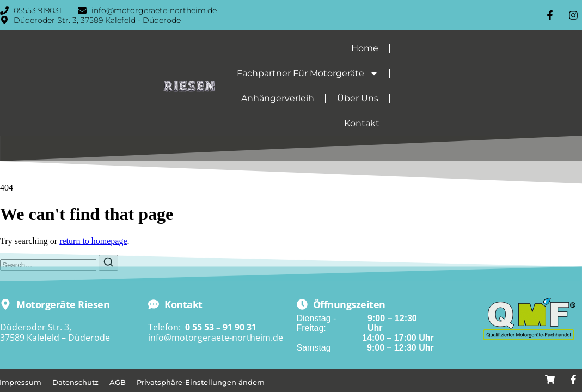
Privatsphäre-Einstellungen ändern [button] (201, 382)
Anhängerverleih (278, 98)
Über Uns (358, 98)
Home (365, 48)
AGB (118, 382)
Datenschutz (75, 382)
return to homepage (93, 241)
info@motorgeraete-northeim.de (216, 338)
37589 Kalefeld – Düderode (55, 338)
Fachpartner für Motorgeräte (308, 73)
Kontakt (362, 123)
